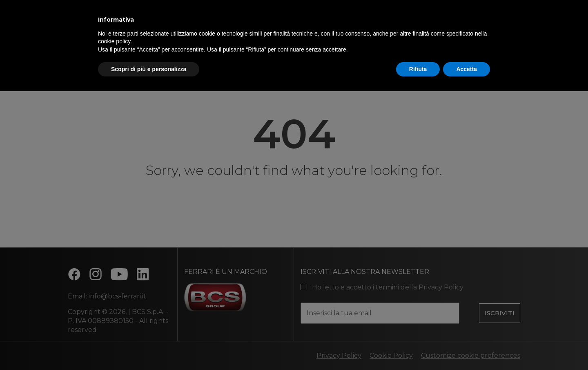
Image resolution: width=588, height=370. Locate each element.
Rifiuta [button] (418, 69)
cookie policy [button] (114, 41)
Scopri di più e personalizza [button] (149, 69)
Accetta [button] (467, 69)
